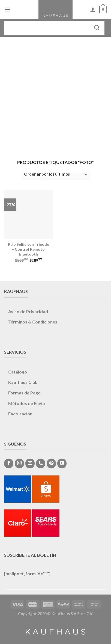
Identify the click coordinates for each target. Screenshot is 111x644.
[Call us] (41, 463)
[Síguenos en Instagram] (19, 463)
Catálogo (18, 372)
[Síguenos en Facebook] (9, 463)
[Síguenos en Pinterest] (51, 463)
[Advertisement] (55, 95)
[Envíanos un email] (30, 463)
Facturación (20, 414)
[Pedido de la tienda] (55, 174)
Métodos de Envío (27, 403)
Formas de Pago (24, 393)
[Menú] (7, 9)
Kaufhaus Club (23, 382)
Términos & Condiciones (33, 322)
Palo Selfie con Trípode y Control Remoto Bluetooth (28, 249)
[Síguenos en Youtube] (62, 463)
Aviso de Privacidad (28, 311)
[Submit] (97, 28)
